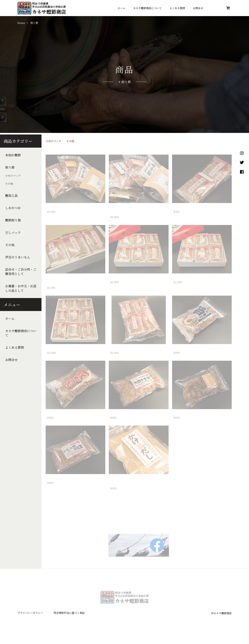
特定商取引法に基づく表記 (69, 615)
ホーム (121, 8)
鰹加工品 (11, 195)
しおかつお (13, 208)
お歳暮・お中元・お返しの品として (21, 288)
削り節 (10, 167)
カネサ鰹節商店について (147, 8)
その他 (9, 184)
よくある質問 (177, 8)
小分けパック (13, 176)
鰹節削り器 (13, 220)
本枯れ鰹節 (13, 155)
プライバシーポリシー (30, 615)
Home (21, 23)
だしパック (13, 233)
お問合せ (198, 8)
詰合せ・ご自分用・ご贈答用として (21, 272)
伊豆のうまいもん (18, 257)
